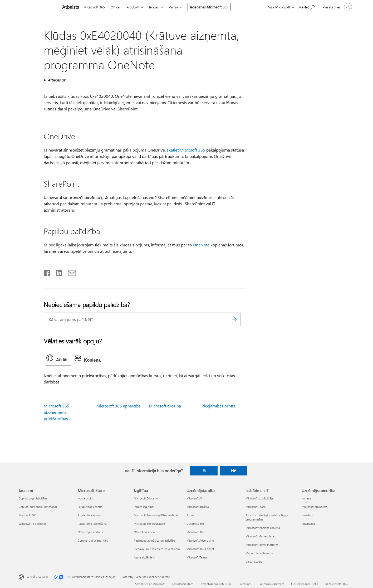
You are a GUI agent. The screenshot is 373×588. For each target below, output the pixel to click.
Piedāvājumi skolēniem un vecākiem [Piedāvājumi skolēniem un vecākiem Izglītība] (157, 549)
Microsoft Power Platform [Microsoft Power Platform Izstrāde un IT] (262, 545)
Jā (204, 471)
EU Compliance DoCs (305, 584)
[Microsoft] (37, 7)
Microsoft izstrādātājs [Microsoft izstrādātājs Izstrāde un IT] (259, 498)
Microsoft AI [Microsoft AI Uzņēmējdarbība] (194, 498)
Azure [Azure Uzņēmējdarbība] (190, 515)
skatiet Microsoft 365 (186, 150)
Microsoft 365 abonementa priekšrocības (57, 412)
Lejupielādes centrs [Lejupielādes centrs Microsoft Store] (90, 507)
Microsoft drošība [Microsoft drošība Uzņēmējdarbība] (198, 507)
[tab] (58, 359)
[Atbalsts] (70, 7)
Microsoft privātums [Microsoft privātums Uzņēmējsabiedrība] (314, 507)
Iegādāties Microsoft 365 (209, 7)
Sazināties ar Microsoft (150, 584)
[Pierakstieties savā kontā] (337, 7)
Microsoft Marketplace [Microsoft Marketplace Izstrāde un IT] (260, 536)
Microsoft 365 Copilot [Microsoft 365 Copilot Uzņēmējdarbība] (200, 549)
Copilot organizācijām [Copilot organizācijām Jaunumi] (33, 498)
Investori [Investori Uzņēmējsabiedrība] (307, 515)
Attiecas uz (56, 80)
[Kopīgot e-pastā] (70, 272)
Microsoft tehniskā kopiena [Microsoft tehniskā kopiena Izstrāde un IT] (263, 528)
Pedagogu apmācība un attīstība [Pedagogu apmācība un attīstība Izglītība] (154, 540)
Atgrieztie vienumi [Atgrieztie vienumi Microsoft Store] (89, 515)
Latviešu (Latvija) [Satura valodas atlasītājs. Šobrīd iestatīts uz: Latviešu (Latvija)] (37, 577)
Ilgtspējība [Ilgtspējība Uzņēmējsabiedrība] (308, 524)
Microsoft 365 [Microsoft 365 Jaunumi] (28, 515)
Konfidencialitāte (183, 584)
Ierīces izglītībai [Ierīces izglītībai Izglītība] (144, 507)
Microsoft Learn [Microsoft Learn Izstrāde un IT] (256, 507)
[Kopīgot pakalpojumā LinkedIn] (57, 272)
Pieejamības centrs (219, 406)
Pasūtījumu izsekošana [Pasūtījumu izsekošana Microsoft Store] (92, 524)
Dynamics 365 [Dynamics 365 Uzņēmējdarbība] (195, 524)
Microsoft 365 (94, 7)
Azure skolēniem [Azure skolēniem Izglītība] (144, 557)
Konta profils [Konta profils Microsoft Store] (86, 498)
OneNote (201, 245)
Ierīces (154, 7)
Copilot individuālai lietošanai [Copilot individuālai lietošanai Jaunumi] (38, 507)
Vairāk (174, 7)
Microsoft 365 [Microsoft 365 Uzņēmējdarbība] (195, 532)
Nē (234, 471)
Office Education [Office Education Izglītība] (144, 532)
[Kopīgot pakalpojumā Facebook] (47, 272)
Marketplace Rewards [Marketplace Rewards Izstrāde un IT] (259, 553)
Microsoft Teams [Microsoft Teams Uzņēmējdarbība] (197, 557)
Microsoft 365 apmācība (119, 406)
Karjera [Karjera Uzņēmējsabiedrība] (306, 498)
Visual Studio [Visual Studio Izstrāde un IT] (254, 562)
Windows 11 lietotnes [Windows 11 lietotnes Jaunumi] (33, 524)
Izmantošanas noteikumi (216, 584)
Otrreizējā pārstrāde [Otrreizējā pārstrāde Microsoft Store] (91, 532)
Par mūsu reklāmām (271, 584)
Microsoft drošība (165, 406)
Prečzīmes (245, 584)
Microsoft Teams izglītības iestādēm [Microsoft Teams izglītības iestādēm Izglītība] (157, 515)
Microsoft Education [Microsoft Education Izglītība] (147, 498)
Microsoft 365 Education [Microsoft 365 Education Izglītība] (149, 524)
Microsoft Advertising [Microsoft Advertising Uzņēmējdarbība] (200, 540)
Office (115, 7)
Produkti (133, 7)
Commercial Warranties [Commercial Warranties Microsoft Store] (93, 540)
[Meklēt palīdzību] (306, 7)
